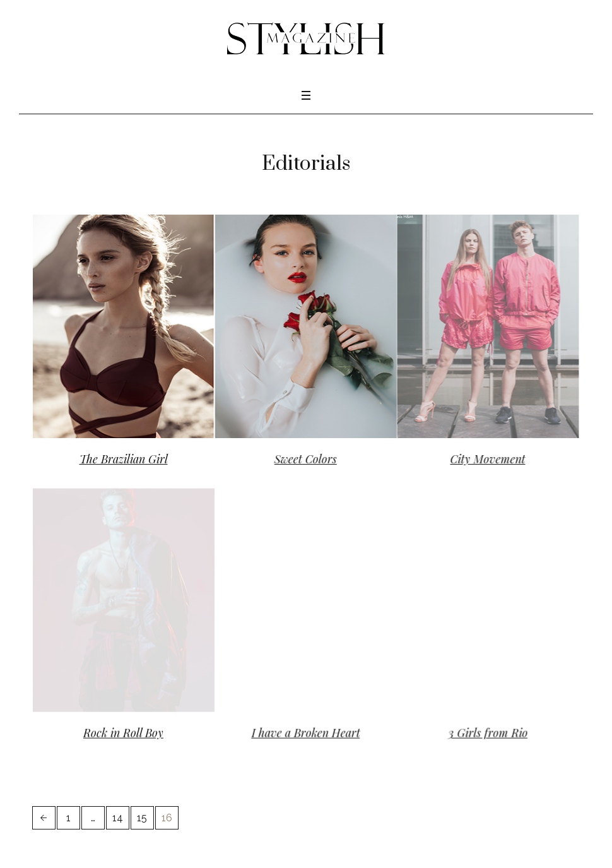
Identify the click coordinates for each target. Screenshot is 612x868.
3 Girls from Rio (478, 727)
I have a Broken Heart (301, 727)
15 (142, 806)
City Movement (479, 459)
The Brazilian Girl (124, 459)
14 (118, 806)
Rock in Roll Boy (123, 727)
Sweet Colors (301, 459)
